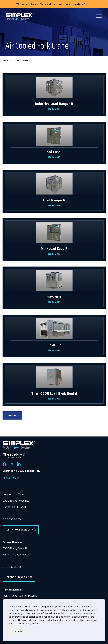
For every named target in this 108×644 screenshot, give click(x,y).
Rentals (6, 60)
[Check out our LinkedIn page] (19, 465)
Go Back (12, 415)
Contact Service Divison (19, 577)
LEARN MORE (54, 109)
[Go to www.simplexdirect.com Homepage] (20, 17)
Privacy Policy (11, 478)
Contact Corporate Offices (21, 530)
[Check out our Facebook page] (4, 465)
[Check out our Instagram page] (12, 465)
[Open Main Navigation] (99, 16)
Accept (18, 631)
